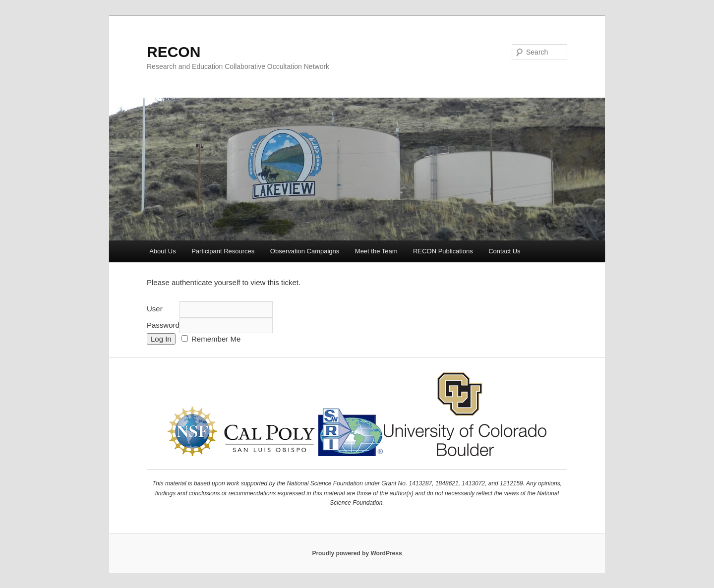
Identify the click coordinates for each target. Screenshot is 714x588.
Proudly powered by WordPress (357, 553)
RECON (174, 52)
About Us (162, 251)
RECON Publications (443, 251)
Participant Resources (223, 251)
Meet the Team (376, 251)
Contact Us (504, 251)
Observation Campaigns (305, 251)
